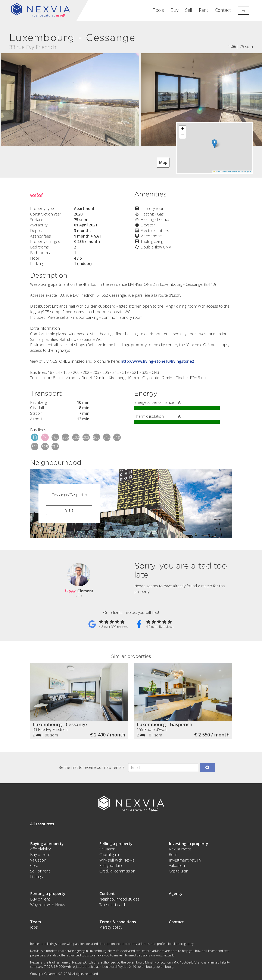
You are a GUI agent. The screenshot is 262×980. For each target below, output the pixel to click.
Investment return (185, 860)
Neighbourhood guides (119, 899)
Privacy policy (111, 927)
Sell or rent (40, 871)
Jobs (34, 927)
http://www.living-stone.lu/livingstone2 (157, 361)
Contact (223, 10)
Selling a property (116, 844)
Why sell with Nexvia (117, 860)
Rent (204, 10)
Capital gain (109, 854)
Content (107, 893)
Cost (34, 865)
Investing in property (188, 844)
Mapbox (248, 171)
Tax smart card (112, 905)
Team (36, 922)
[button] (214, 144)
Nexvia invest (180, 849)
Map (163, 162)
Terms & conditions (118, 922)
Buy (175, 10)
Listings (36, 877)
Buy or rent (40, 854)
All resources (42, 824)
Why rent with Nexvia (48, 905)
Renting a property (48, 893)
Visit (69, 510)
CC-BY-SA (239, 171)
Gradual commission (117, 871)
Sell (189, 10)
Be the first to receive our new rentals (92, 767)
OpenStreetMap (229, 171)
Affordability (40, 849)
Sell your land (111, 865)
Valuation (38, 860)
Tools (158, 10)
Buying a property (47, 844)
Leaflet (217, 171)
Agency (176, 893)
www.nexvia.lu (165, 955)
